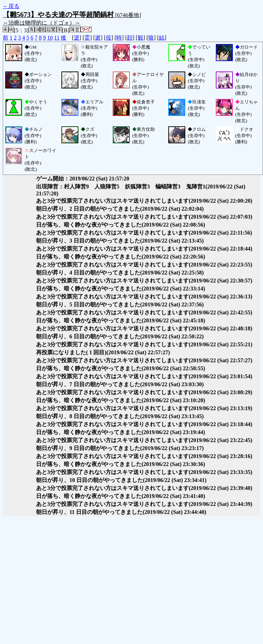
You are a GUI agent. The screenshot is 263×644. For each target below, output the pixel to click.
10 (50, 38)
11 (57, 38)
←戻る (11, 6)
